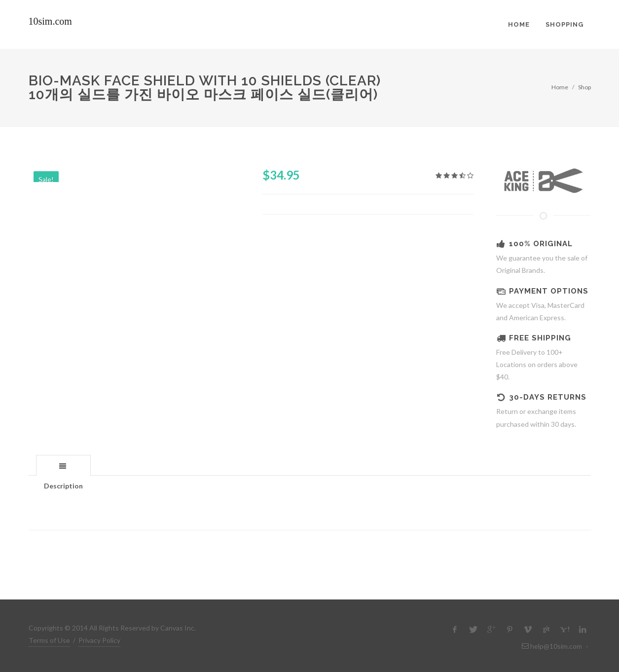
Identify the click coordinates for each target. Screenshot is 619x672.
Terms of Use (49, 640)
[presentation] (63, 466)
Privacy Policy (99, 640)
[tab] (63, 465)
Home (560, 87)
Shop (584, 87)
